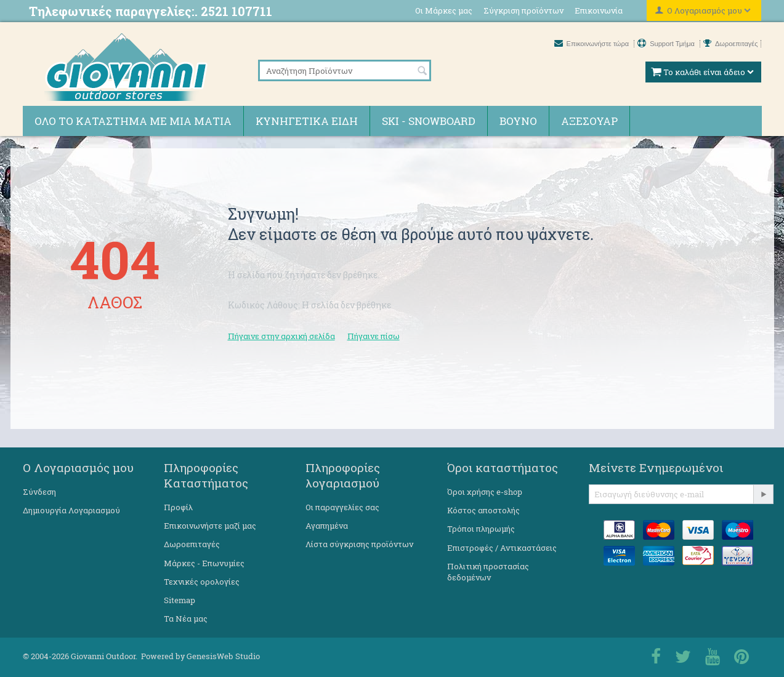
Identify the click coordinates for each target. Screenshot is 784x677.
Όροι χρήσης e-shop (485, 492)
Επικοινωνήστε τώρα (593, 44)
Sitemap (180, 600)
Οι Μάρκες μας (444, 10)
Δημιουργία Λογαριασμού (71, 510)
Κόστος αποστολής (483, 510)
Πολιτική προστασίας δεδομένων (488, 572)
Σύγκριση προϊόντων (523, 10)
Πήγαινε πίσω (374, 336)
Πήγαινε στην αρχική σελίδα (281, 336)
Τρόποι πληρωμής (481, 529)
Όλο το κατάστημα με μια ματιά (133, 121)
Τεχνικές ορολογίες (202, 582)
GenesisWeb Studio (223, 656)
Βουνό (518, 121)
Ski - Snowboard (429, 121)
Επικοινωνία (599, 10)
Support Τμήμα (667, 44)
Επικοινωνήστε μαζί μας (210, 526)
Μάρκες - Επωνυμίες (204, 563)
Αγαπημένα (327, 526)
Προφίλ (178, 507)
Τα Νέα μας (186, 619)
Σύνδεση (39, 492)
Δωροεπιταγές (731, 44)
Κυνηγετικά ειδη (307, 121)
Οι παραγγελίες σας (342, 507)
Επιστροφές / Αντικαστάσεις (502, 548)
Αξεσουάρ (589, 121)
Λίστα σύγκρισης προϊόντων (359, 544)
